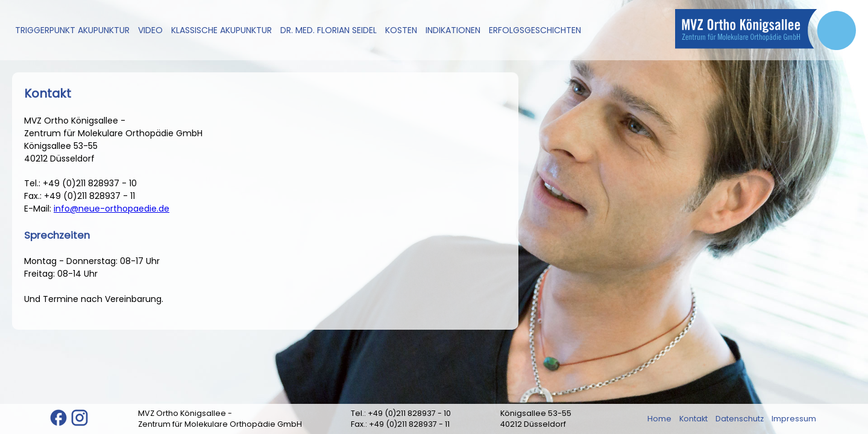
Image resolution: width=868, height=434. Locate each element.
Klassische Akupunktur (222, 30)
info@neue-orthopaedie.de (112, 209)
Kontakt (693, 419)
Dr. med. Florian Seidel (329, 30)
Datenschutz (740, 419)
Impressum (794, 419)
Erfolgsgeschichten (535, 30)
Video (150, 30)
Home (659, 419)
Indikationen (453, 30)
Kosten (401, 30)
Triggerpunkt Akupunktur (72, 30)
